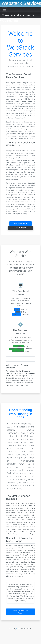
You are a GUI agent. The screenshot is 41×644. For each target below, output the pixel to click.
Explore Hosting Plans (20, 228)
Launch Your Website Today (21, 612)
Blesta (18, 629)
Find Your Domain (20, 224)
